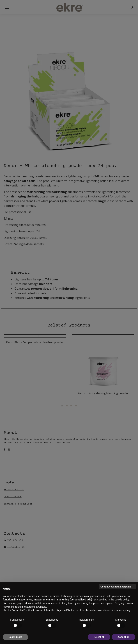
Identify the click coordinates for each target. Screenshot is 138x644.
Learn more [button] (15, 637)
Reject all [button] (99, 637)
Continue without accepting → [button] (117, 587)
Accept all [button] (123, 637)
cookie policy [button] (122, 600)
